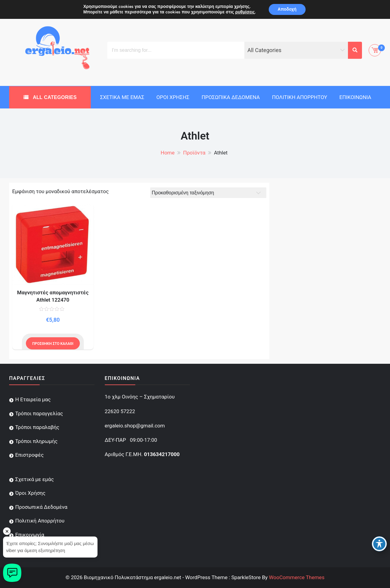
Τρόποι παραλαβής (37, 427)
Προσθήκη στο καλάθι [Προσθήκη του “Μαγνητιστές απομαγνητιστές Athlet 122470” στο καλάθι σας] (53, 344)
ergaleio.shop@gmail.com (135, 426)
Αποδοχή (287, 9)
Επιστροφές (29, 455)
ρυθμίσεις (245, 12)
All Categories (54, 97)
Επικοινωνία (355, 97)
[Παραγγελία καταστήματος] (208, 193)
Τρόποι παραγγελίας (39, 413)
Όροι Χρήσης (173, 97)
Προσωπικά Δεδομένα (230, 97)
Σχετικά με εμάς (122, 97)
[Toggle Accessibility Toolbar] (379, 544)
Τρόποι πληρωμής (36, 441)
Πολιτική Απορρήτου (300, 97)
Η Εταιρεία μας (33, 399)
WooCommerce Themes (296, 577)
